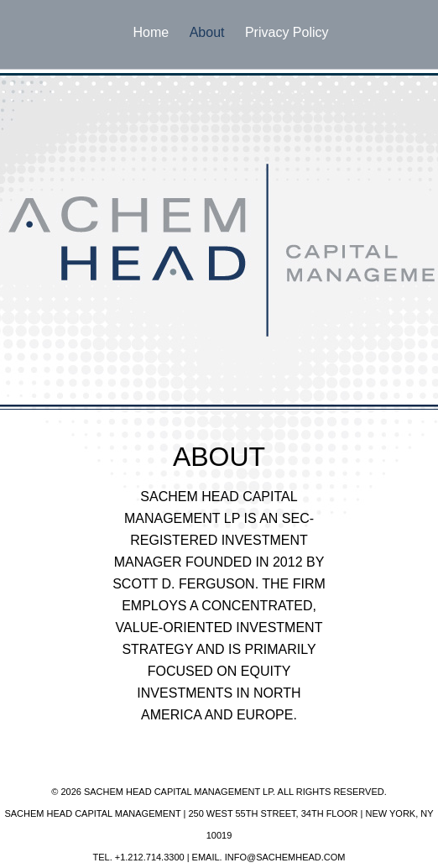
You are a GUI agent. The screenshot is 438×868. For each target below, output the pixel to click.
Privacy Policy (287, 32)
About (207, 32)
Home (151, 32)
